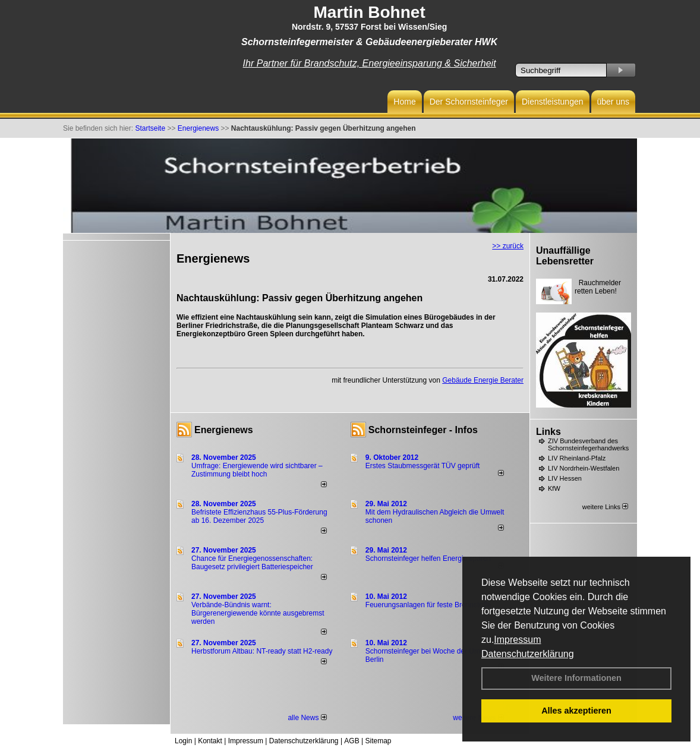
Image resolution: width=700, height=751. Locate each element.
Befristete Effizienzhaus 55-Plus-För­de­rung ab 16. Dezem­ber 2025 (259, 516)
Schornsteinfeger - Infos (423, 430)
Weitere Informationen (576, 678)
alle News (307, 718)
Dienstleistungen (553, 102)
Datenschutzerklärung (528, 654)
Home (404, 102)
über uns (613, 102)
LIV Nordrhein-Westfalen (584, 468)
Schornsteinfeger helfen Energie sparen (428, 558)
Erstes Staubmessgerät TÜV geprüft (423, 466)
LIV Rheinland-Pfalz (577, 458)
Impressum (517, 640)
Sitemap (378, 741)
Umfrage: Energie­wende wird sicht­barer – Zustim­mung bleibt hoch (257, 470)
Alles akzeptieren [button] (576, 711)
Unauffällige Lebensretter (565, 256)
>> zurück (508, 246)
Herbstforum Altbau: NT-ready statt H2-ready (262, 651)
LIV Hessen (565, 478)
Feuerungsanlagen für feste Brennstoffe (428, 605)
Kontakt (210, 741)
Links (548, 432)
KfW (554, 488)
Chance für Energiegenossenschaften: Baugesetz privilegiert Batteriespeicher (252, 563)
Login (183, 741)
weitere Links (605, 507)
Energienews (224, 430)
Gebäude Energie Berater (483, 380)
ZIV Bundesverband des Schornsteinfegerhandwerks (588, 444)
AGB (351, 741)
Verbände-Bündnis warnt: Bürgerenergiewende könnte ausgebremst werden (258, 613)
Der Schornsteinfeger (469, 102)
